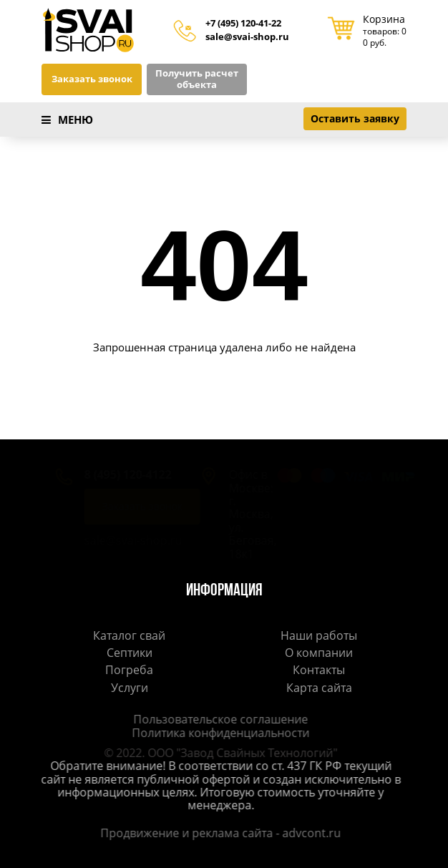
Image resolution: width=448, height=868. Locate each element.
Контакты (319, 670)
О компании (319, 653)
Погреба (129, 670)
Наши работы (319, 635)
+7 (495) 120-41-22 (243, 24)
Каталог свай (129, 635)
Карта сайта (319, 688)
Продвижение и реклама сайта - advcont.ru (218, 833)
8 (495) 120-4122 (114, 474)
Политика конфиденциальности (218, 733)
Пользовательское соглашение (218, 719)
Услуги (130, 688)
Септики (130, 653)
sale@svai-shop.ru (247, 37)
